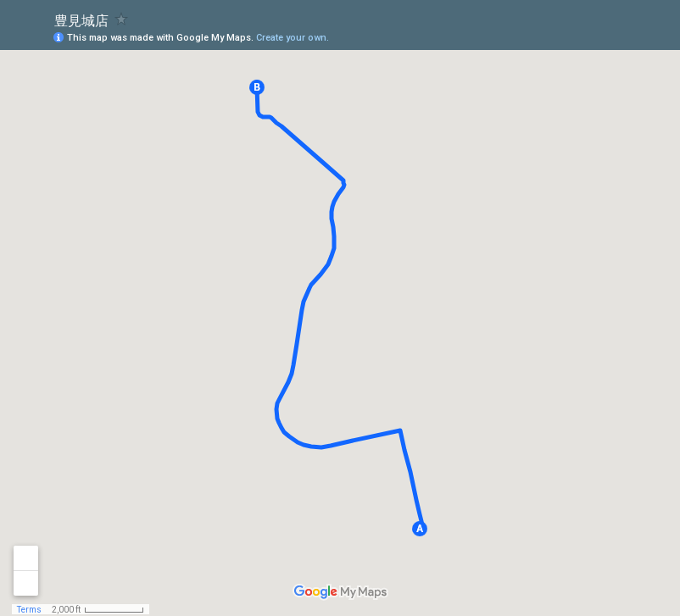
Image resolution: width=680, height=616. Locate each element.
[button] (420, 529)
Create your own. (293, 38)
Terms (29, 610)
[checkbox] (122, 19)
